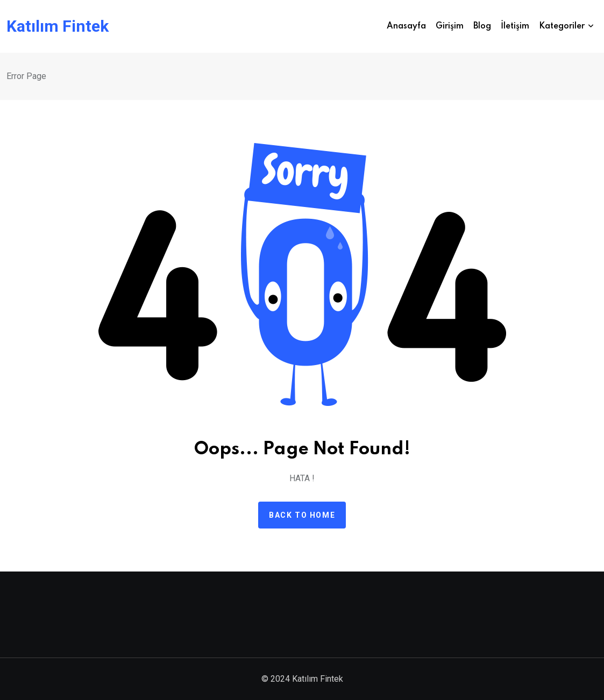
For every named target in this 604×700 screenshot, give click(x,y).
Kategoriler (562, 26)
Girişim (450, 26)
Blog (482, 26)
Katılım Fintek (58, 26)
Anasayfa (406, 26)
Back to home (302, 515)
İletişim (515, 26)
